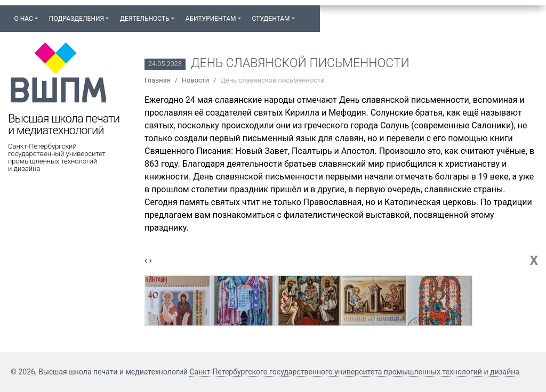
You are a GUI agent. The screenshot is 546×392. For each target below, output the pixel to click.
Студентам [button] (271, 19)
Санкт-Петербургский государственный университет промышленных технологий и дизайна (57, 158)
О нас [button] (23, 19)
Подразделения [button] (77, 19)
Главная (158, 80)
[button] (306, 14)
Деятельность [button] (145, 19)
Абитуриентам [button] (211, 19)
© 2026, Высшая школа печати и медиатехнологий (100, 372)
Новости (195, 80)
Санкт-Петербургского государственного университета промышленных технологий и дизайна (354, 372)
